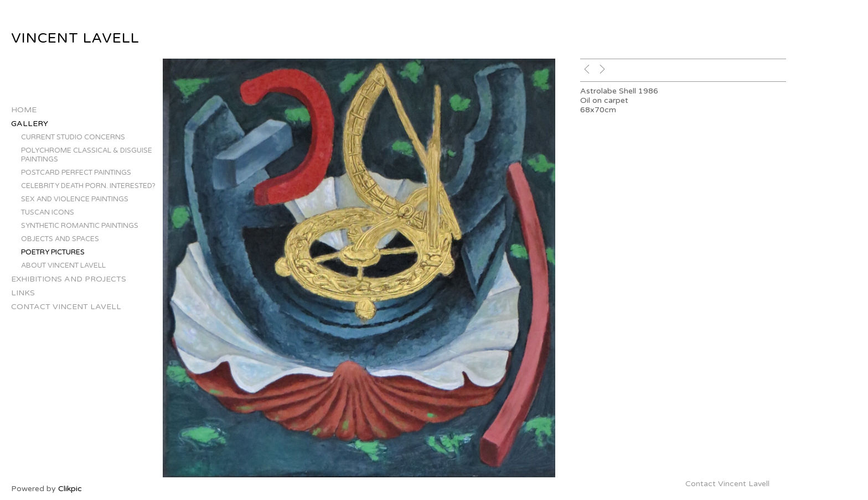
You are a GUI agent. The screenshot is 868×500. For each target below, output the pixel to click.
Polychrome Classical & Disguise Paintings (87, 155)
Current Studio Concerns (73, 137)
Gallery (30, 124)
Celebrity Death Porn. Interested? (88, 186)
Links (23, 293)
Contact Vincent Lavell (66, 307)
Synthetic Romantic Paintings (80, 226)
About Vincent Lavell (63, 265)
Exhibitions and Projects (69, 279)
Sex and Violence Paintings (75, 199)
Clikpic (70, 489)
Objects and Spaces (60, 239)
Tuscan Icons (48, 212)
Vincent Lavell (75, 38)
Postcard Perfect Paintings (76, 173)
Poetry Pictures (53, 252)
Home (24, 110)
